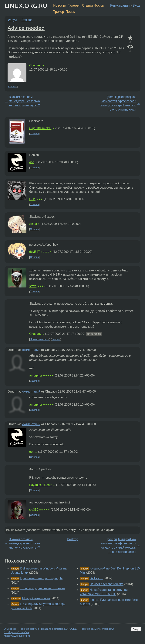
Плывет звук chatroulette (107, 584)
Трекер (59, 12)
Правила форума (29, 629)
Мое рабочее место (36, 598)
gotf (32, 162)
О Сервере (10, 629)
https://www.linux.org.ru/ (17, 636)
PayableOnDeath (41, 485)
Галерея (74, 5)
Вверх (136, 629)
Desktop (27, 20)
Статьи (87, 5)
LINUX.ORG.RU (26, 6)
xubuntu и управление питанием (43, 588)
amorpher (36, 375)
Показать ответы (40, 339)
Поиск (70, 12)
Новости (60, 5)
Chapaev (35, 65)
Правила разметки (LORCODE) (59, 629)
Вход (136, 5)
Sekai (33, 224)
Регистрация (120, 5)
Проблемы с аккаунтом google (41, 578)
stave (33, 286)
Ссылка (13, 86)
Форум (99, 5)
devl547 (35, 252)
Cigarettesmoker (40, 128)
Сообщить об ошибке (16, 632)
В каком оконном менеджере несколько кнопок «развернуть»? (24, 101)
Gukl (32, 199)
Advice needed (26, 28)
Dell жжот (96, 578)
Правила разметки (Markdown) (97, 629)
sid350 (34, 510)
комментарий (31, 350)
